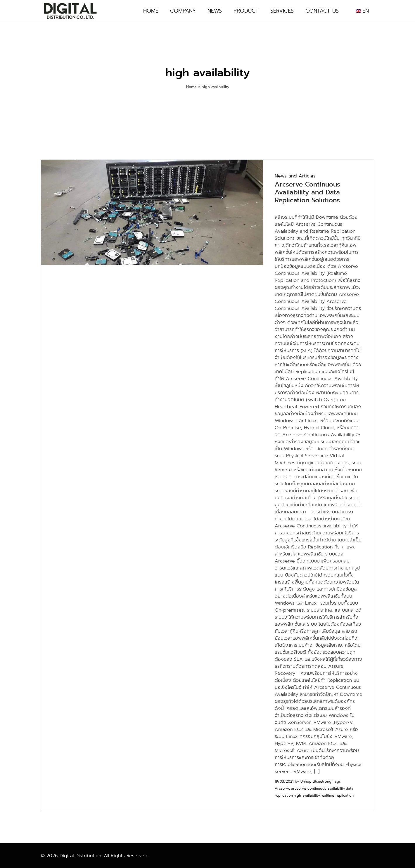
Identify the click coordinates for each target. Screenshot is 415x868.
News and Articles (295, 176)
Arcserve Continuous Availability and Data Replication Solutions (307, 192)
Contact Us (322, 11)
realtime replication (337, 795)
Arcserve (282, 788)
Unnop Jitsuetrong (316, 781)
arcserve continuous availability (318, 788)
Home (151, 11)
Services (282, 11)
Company (183, 11)
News (215, 11)
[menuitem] (362, 11)
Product (246, 11)
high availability (307, 795)
